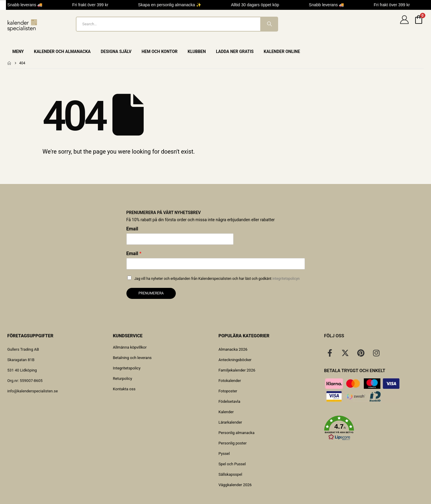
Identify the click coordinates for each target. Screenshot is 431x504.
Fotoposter (228, 391)
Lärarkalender (230, 422)
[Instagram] (376, 353)
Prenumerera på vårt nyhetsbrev (164, 213)
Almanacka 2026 (233, 349)
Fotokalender (230, 381)
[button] (374, 428)
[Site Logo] (22, 25)
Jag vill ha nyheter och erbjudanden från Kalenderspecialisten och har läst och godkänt (217, 279)
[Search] (269, 24)
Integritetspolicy (127, 368)
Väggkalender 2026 (235, 485)
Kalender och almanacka (62, 52)
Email (132, 229)
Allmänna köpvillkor (130, 347)
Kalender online (282, 52)
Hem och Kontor (160, 52)
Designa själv (116, 52)
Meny (18, 52)
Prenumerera (151, 293)
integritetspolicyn (286, 279)
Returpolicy (123, 379)
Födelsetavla (229, 401)
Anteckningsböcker (235, 360)
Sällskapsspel (231, 474)
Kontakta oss (124, 389)
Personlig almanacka (237, 433)
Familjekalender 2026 (237, 370)
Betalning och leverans (132, 358)
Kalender (226, 412)
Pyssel (224, 454)
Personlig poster (233, 443)
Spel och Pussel (232, 464)
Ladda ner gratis (235, 52)
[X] (345, 353)
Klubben (197, 52)
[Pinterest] (361, 353)
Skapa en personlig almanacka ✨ (173, 5)
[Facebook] (330, 353)
